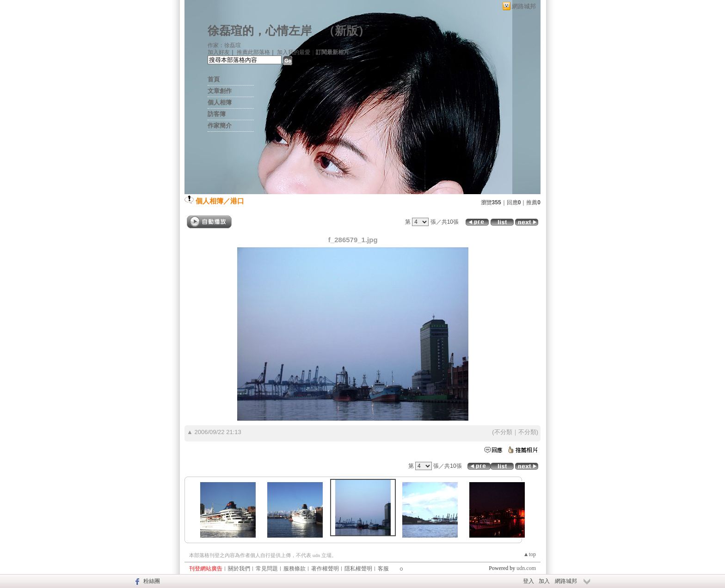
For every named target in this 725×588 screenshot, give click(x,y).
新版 (346, 31)
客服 (383, 569)
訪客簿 (217, 114)
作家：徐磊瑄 (224, 45)
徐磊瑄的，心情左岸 (260, 31)
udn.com (526, 568)
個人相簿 (220, 102)
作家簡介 (220, 126)
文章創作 (220, 91)
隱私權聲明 (358, 569)
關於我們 (239, 569)
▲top (530, 554)
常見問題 (267, 569)
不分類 (503, 432)
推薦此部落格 (253, 52)
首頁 (214, 79)
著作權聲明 (325, 569)
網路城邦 (524, 6)
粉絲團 (152, 581)
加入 (544, 581)
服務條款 (295, 569)
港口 (237, 201)
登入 (528, 581)
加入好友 (219, 52)
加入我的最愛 (294, 52)
